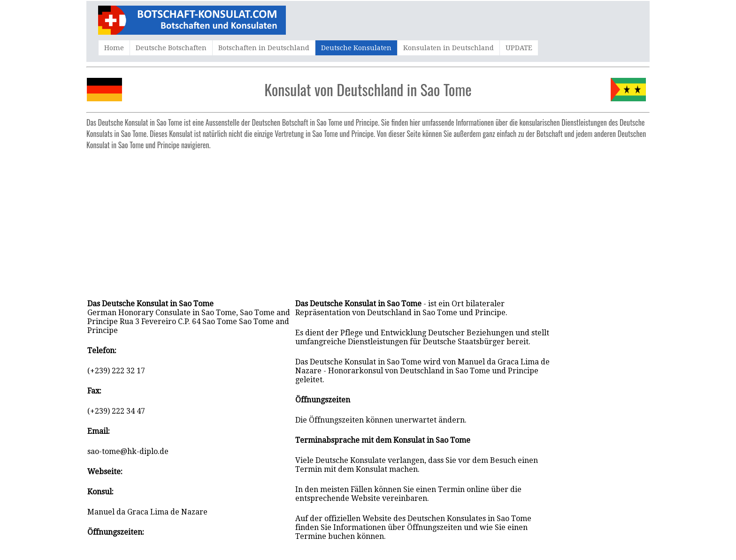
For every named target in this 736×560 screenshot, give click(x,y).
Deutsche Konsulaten (356, 48)
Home (114, 48)
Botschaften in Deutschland (264, 48)
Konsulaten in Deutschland (448, 48)
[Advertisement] (368, 219)
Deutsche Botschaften (171, 48)
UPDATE (519, 48)
